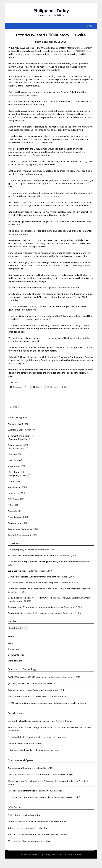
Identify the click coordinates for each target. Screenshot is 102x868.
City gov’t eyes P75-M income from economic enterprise (36, 607)
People (11, 511)
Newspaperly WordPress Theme (66, 854)
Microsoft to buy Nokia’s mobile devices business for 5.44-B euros (40, 721)
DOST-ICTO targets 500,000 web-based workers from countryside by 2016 (44, 677)
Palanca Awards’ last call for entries (25, 744)
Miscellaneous (15, 487)
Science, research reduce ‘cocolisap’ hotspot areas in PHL (36, 690)
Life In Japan (14, 472)
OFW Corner (14, 499)
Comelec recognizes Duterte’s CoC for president (32, 577)
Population (14, 460)
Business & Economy (18, 430)
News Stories (14, 493)
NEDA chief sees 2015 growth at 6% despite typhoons (34, 583)
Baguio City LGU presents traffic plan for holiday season (35, 613)
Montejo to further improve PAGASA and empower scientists (37, 697)
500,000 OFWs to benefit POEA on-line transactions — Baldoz (38, 835)
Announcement (15, 424)
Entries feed (14, 649)
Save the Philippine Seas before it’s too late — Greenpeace (37, 737)
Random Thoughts (18, 439)
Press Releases (15, 517)
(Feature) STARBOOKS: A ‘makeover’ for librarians (32, 684)
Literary (11, 481)
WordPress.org (15, 661)
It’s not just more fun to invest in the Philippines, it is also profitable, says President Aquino (48, 783)
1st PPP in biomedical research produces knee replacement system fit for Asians (47, 703)
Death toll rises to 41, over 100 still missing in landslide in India (37, 822)
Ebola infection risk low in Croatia (24, 815)
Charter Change (17, 448)
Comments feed (16, 655)
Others (11, 505)
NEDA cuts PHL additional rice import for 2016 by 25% (33, 556)
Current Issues (15, 445)
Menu (89, 26)
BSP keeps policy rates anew (22, 550)
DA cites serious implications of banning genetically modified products (42, 562)
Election (13, 454)
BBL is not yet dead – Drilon (21, 571)
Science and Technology (20, 529)
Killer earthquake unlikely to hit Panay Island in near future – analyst (41, 774)
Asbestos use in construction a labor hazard (29, 828)
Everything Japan (18, 475)
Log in (11, 643)
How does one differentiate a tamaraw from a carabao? (36, 791)
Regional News (15, 523)
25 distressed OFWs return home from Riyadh (30, 841)
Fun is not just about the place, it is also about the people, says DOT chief (44, 797)
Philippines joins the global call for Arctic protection (33, 750)
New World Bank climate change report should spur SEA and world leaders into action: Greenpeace (50, 729)
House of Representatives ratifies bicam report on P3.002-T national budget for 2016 (49, 589)
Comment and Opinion (19, 436)
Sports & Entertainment (19, 535)
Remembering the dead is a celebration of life (31, 768)
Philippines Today (51, 11)
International (14, 466)
